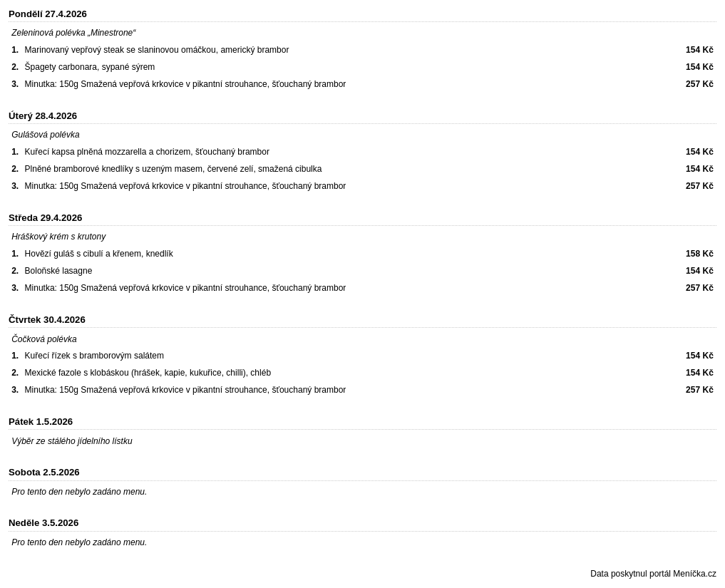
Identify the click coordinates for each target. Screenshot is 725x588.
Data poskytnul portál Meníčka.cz (653, 574)
